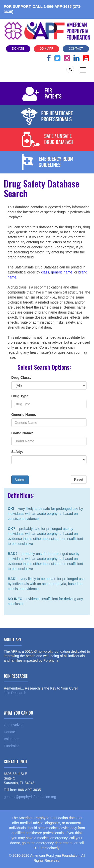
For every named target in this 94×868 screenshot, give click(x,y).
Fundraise (12, 746)
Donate (18, 49)
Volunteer (11, 739)
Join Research (15, 693)
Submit (20, 480)
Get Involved (14, 725)
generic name (62, 272)
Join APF (46, 49)
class (45, 272)
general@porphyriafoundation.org (30, 797)
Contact (76, 49)
